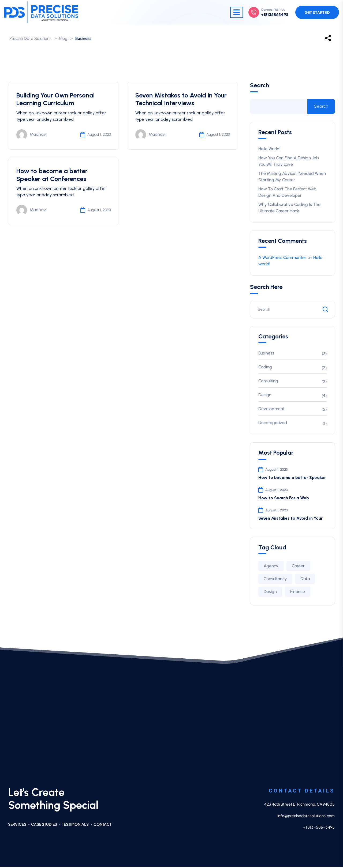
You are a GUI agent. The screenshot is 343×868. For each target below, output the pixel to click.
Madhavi (31, 136)
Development (271, 410)
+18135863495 (275, 15)
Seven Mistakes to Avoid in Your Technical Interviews (181, 100)
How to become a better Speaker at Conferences (52, 176)
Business (266, 354)
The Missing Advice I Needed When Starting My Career (292, 178)
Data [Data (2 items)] (305, 580)
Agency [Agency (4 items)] (271, 567)
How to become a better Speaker (292, 478)
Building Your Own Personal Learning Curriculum (56, 100)
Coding (265, 368)
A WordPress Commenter (282, 258)
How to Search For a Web (284, 499)
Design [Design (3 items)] (270, 593)
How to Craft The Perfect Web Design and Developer (287, 193)
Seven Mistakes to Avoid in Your (290, 519)
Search (260, 86)
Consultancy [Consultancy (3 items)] (275, 580)
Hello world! (269, 150)
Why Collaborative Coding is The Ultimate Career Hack (289, 209)
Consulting (268, 382)
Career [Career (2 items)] (298, 567)
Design (265, 396)
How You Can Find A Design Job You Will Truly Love (289, 162)
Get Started (317, 13)
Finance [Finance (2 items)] (298, 593)
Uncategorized (273, 424)
